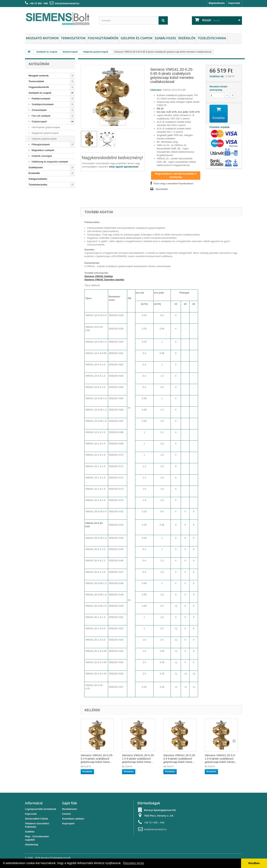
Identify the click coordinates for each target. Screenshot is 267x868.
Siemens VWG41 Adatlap (99, 276)
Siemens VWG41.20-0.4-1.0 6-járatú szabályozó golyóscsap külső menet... (221, 759)
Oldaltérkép (32, 845)
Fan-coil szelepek (41, 116)
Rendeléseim (70, 809)
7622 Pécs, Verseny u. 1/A (159, 816)
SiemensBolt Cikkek (37, 819)
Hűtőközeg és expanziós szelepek (50, 162)
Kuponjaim (68, 823)
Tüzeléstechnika (212, 38)
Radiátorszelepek (41, 99)
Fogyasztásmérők (103, 38)
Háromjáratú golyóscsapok (46, 127)
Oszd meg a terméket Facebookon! (173, 184)
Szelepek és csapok (136, 38)
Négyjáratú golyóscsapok (45, 133)
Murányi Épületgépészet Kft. (56, 858)
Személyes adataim (73, 819)
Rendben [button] (254, 863)
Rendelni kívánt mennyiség (218, 88)
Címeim (66, 814)
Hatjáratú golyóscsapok (44, 139)
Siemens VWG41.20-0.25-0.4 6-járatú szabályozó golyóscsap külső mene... (97, 759)
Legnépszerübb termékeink (41, 809)
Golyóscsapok (39, 122)
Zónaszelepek (39, 110)
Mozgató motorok (42, 38)
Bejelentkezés (217, 3)
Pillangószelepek (40, 144)
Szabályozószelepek (42, 104)
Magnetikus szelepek (43, 150)
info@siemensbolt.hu (67, 3)
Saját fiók (70, 803)
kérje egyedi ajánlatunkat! (124, 167)
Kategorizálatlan (38, 179)
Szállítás (30, 832)
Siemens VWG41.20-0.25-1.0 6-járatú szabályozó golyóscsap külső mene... (138, 759)
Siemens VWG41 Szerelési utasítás (104, 280)
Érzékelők (187, 38)
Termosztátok (73, 38)
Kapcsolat (234, 3)
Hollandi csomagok (41, 156)
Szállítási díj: (217, 76)
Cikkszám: (156, 90)
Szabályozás (165, 38)
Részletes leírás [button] (133, 863)
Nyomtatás (162, 189)
